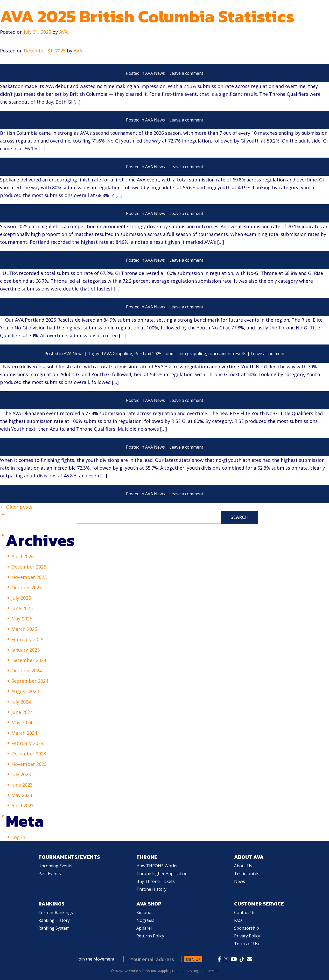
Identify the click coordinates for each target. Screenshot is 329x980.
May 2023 (22, 795)
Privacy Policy (247, 936)
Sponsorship (247, 928)
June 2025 (22, 608)
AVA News (155, 73)
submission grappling (185, 354)
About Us (243, 866)
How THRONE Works (157, 866)
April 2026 (23, 556)
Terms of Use (247, 944)
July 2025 (21, 598)
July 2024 (21, 702)
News (240, 881)
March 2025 (24, 629)
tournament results (227, 354)
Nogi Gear (146, 920)
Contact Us (245, 913)
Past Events (50, 874)
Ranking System (54, 928)
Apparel (144, 928)
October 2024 (27, 671)
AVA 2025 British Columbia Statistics (147, 16)
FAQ (238, 920)
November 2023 (29, 764)
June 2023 (22, 785)
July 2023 (21, 774)
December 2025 (29, 567)
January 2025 (26, 650)
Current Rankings (56, 913)
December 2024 (29, 660)
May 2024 (22, 722)
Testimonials (247, 874)
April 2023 (23, 806)
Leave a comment (186, 73)
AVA (79, 51)
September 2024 (30, 681)
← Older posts (16, 507)
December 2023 (29, 754)
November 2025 (29, 577)
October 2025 (27, 587)
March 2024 (24, 733)
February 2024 (27, 743)
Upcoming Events (55, 866)
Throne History (151, 889)
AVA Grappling (118, 354)
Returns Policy (150, 936)
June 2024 (22, 712)
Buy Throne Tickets (156, 881)
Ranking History (54, 920)
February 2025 (27, 639)
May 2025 (22, 619)
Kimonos (145, 913)
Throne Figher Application (162, 874)
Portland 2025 (148, 354)
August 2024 (25, 691)
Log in (18, 837)
